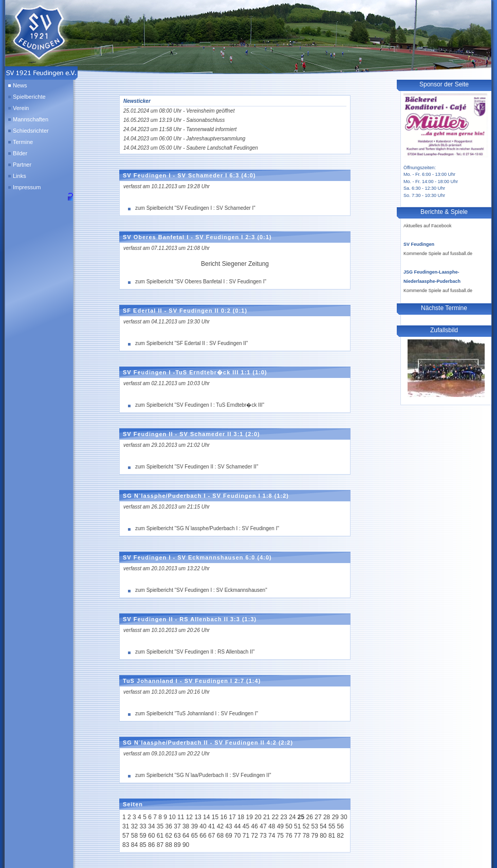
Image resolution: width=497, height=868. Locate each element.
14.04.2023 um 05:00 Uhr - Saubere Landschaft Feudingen (191, 148)
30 (344, 817)
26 (310, 817)
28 (327, 817)
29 (335, 817)
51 (297, 826)
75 (280, 836)
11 (181, 817)
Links (20, 176)
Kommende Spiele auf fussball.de (438, 254)
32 (134, 826)
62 (169, 836)
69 (228, 836)
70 (237, 836)
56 (340, 826)
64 (186, 836)
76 (289, 836)
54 (323, 826)
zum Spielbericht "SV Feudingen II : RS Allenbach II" (195, 652)
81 (332, 836)
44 (237, 826)
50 (289, 826)
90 (186, 845)
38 (186, 826)
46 (255, 826)
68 (220, 836)
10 (172, 817)
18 (241, 817)
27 (318, 817)
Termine (23, 142)
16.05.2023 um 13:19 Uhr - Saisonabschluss (174, 120)
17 (232, 817)
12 (189, 817)
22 (275, 817)
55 (332, 826)
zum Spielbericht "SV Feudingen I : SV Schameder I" (195, 208)
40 (203, 826)
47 (263, 826)
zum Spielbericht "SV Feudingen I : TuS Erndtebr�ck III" (200, 405)
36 (169, 826)
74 (272, 836)
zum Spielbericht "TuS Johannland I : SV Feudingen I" (197, 713)
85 (143, 845)
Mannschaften (31, 119)
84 (134, 845)
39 (195, 826)
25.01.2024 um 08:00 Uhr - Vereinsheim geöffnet (179, 111)
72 (255, 836)
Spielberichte (29, 97)
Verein (21, 108)
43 (228, 826)
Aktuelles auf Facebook (428, 226)
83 (126, 845)
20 (258, 817)
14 (206, 817)
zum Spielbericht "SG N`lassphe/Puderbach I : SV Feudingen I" (207, 528)
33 (143, 826)
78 (306, 836)
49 (280, 826)
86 (151, 845)
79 (314, 836)
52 (306, 826)
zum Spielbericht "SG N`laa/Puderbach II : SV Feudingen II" (203, 775)
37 (177, 826)
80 (323, 836)
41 (211, 826)
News (20, 85)
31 (126, 826)
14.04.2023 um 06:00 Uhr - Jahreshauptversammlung (184, 139)
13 (198, 817)
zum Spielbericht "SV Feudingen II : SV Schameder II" (197, 467)
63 (177, 836)
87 (160, 845)
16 (224, 817)
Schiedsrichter (31, 131)
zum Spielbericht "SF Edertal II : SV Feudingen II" (191, 343)
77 (297, 836)
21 (266, 817)
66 (203, 836)
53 (314, 826)
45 (246, 826)
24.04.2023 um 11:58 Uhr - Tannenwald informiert (180, 129)
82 (340, 836)
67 (211, 836)
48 (272, 826)
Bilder (20, 153)
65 (195, 836)
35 (160, 826)
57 (126, 836)
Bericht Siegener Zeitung (235, 264)
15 (215, 817)
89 (177, 845)
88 (169, 845)
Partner (22, 165)
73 (263, 836)
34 (151, 826)
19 (250, 817)
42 (220, 826)
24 (292, 817)
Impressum (27, 187)
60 (151, 836)
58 (134, 836)
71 (246, 836)
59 (143, 836)
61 (160, 836)
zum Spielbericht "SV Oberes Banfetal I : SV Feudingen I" (201, 282)
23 (283, 817)
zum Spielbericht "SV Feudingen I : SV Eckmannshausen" (201, 590)
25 (301, 817)
